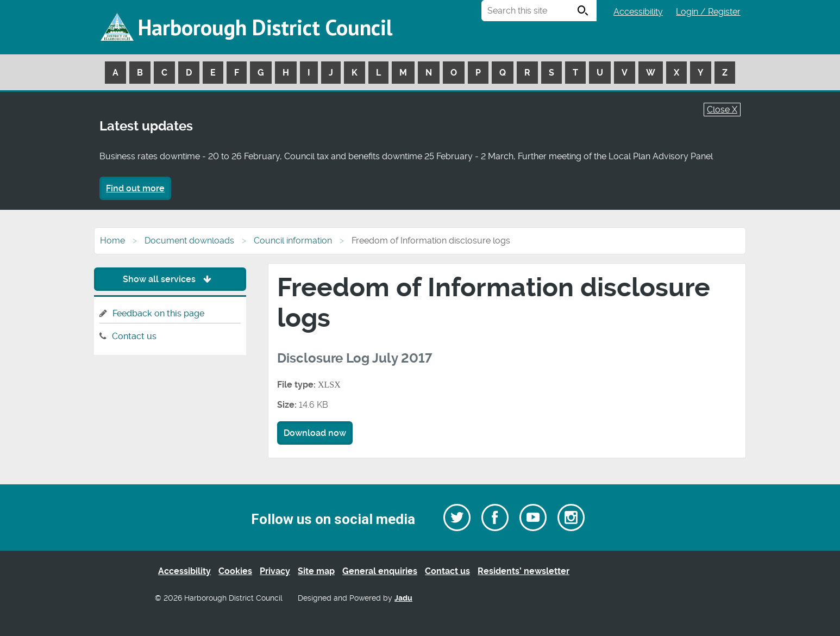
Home (112, 241)
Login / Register (708, 12)
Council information (293, 241)
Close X (722, 110)
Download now (315, 433)
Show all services (170, 279)
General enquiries (380, 571)
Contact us (134, 336)
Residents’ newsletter (524, 571)
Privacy (275, 571)
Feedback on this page (158, 313)
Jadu (403, 598)
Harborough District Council (265, 27)
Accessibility (638, 12)
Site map (316, 571)
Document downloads (189, 241)
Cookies (235, 571)
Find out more (135, 188)
